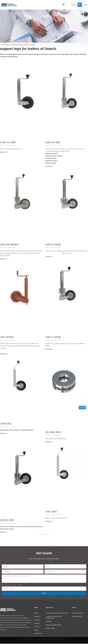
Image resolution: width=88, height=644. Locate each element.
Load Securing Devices (54, 625)
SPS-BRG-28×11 (53, 432)
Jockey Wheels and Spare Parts (57, 613)
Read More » (4, 152)
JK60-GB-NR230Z (9, 245)
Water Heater (50, 629)
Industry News (77, 617)
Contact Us (38, 634)
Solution (37, 624)
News (36, 630)
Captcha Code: (11, 585)
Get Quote (82, 408)
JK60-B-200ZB (53, 245)
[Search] (80, 5)
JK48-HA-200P (8, 142)
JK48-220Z (6, 424)
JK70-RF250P (7, 337)
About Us (37, 617)
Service (37, 627)
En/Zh (86, 5)
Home (3, 45)
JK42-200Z (51, 512)
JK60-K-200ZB (53, 337)
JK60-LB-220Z (53, 142)
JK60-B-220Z (7, 520)
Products (37, 620)
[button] (63, 4)
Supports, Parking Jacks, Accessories (54, 618)
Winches (49, 622)
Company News (77, 613)
